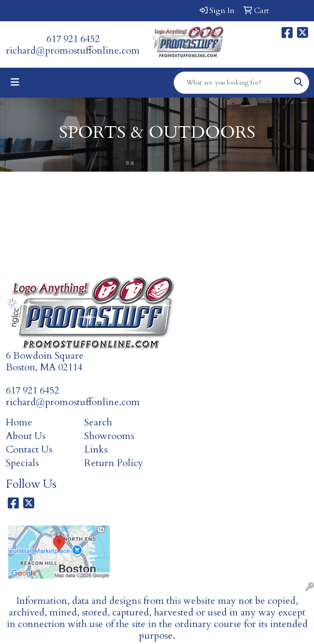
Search (98, 422)
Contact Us (29, 449)
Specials (22, 463)
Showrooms (109, 436)
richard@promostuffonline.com (73, 51)
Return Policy (114, 463)
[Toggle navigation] (15, 82)
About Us (26, 436)
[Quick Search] (231, 83)
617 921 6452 (73, 39)
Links (96, 449)
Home (19, 422)
